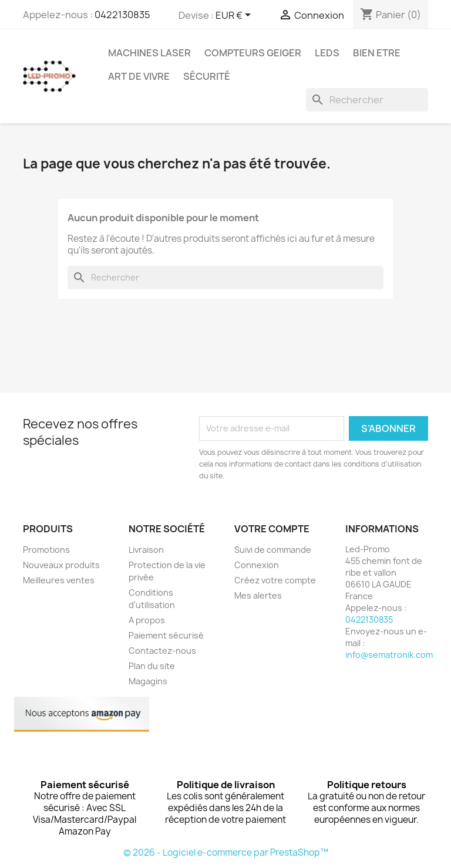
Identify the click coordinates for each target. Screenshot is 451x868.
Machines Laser (149, 53)
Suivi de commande (273, 550)
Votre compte (272, 529)
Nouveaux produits (61, 565)
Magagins (148, 681)
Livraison (146, 550)
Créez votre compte (275, 580)
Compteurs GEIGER (253, 53)
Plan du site (152, 666)
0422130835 (122, 15)
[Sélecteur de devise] (235, 16)
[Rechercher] (367, 100)
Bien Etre (377, 53)
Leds (327, 53)
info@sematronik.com (389, 655)
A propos (147, 620)
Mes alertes (258, 595)
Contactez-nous (162, 651)
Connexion (257, 565)
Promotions (46, 550)
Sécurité (207, 76)
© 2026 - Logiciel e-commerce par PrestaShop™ (226, 852)
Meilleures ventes (59, 580)
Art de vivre (139, 76)
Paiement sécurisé (166, 635)
